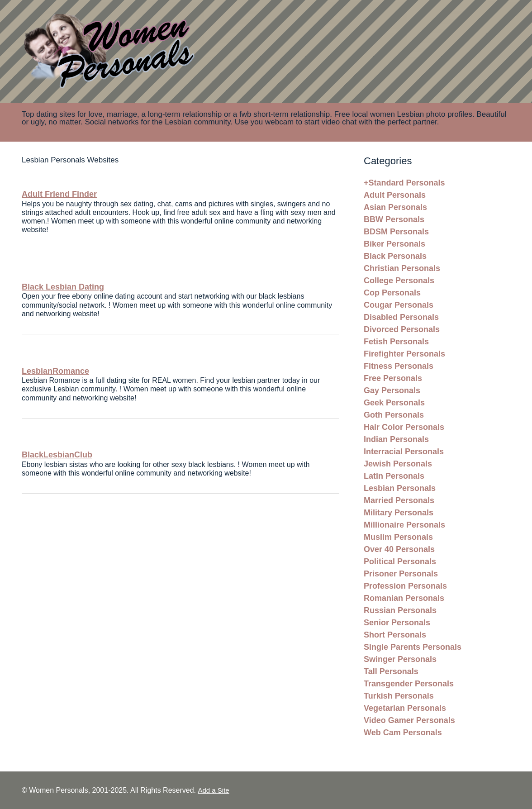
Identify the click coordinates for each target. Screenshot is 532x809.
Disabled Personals (401, 317)
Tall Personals (391, 671)
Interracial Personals (404, 452)
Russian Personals (400, 610)
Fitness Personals (399, 366)
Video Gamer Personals (409, 720)
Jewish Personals (398, 464)
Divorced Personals (402, 329)
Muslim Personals (398, 537)
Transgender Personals (409, 684)
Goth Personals (394, 415)
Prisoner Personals (401, 574)
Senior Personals (397, 623)
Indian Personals (396, 439)
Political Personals (400, 562)
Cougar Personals (399, 305)
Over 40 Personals (399, 549)
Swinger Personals (400, 659)
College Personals (399, 281)
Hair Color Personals (404, 427)
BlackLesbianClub (57, 455)
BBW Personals (394, 219)
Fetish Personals (396, 342)
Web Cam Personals (403, 733)
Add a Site (213, 790)
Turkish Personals (399, 696)
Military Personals (399, 513)
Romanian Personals (404, 598)
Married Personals (399, 500)
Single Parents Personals (413, 647)
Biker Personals (394, 244)
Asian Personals (395, 207)
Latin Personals (394, 476)
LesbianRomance (55, 371)
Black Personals (395, 256)
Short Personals (395, 635)
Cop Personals (392, 293)
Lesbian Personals (400, 488)
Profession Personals (405, 586)
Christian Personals (402, 268)
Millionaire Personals (404, 525)
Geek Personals (394, 403)
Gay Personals (392, 390)
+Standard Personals (404, 183)
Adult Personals (395, 195)
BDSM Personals (396, 232)
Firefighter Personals (404, 354)
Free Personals (393, 378)
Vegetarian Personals (405, 708)
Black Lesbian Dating (63, 287)
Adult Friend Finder (59, 194)
